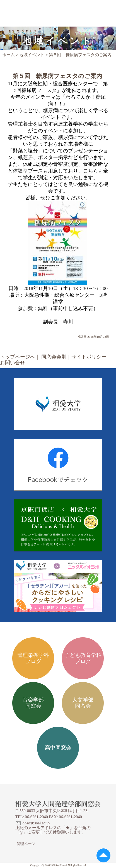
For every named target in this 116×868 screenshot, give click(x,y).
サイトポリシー (89, 357)
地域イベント (32, 55)
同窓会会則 (54, 357)
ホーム (9, 55)
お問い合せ (13, 363)
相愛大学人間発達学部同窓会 (41, 7)
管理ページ (26, 844)
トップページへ (18, 357)
